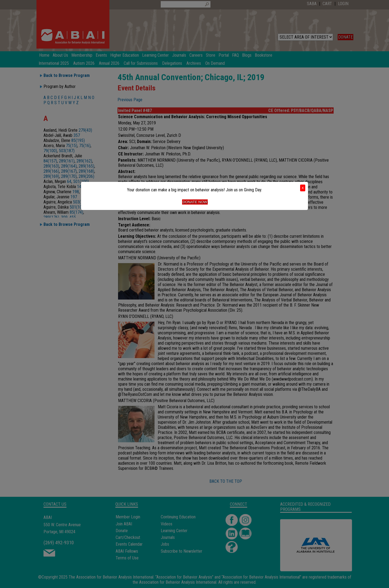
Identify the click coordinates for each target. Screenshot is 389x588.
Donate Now (195, 202)
